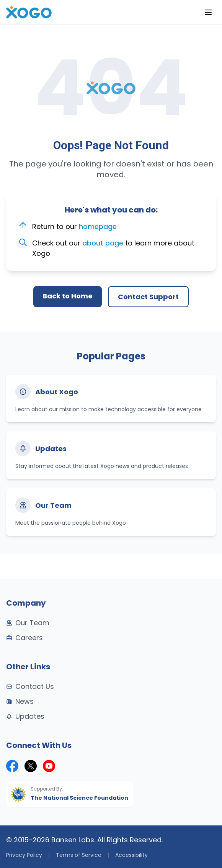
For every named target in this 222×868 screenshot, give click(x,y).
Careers (24, 638)
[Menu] (208, 12)
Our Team (28, 623)
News (20, 701)
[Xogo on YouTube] (49, 766)
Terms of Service (79, 855)
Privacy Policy (24, 855)
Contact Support (148, 297)
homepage (98, 226)
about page (103, 243)
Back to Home (68, 296)
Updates (25, 716)
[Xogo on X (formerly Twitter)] (31, 766)
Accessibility (131, 855)
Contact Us (30, 686)
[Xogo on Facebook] (12, 766)
